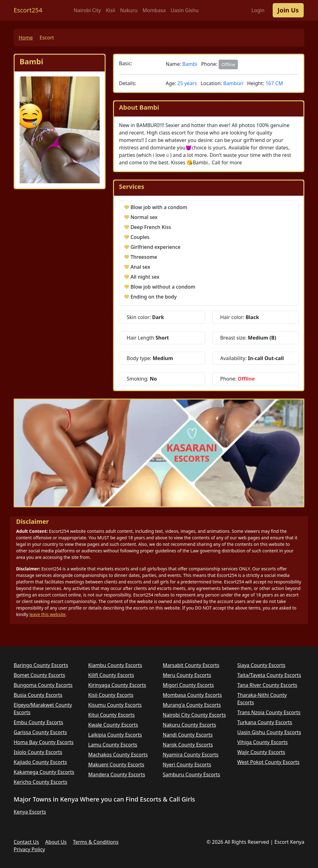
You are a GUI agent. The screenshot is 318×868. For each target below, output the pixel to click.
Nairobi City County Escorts (194, 715)
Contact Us (26, 842)
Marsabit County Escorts (191, 665)
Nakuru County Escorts (189, 725)
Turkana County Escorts (265, 722)
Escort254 (28, 10)
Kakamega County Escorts (44, 772)
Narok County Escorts (188, 745)
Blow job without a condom (163, 287)
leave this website (48, 614)
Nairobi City (87, 10)
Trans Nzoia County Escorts (269, 712)
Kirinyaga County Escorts (117, 685)
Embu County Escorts (38, 722)
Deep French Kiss (151, 227)
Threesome (144, 257)
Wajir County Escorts (261, 752)
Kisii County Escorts (111, 695)
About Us (56, 842)
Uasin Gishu (185, 10)
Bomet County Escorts (39, 675)
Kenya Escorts (30, 812)
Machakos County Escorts (118, 755)
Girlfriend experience (155, 247)
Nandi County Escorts (188, 735)
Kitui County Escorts (111, 715)
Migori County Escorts (188, 685)
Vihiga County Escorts (262, 742)
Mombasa (154, 10)
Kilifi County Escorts (111, 675)
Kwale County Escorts (113, 725)
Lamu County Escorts (113, 745)
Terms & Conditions (96, 842)
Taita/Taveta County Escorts (269, 675)
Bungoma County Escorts (43, 685)
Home (26, 38)
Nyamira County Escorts (191, 755)
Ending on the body (154, 297)
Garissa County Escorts (40, 732)
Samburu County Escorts (191, 774)
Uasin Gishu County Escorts (269, 732)
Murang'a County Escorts (192, 705)
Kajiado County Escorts (40, 762)
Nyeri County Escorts (187, 765)
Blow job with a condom (159, 207)
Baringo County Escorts (41, 665)
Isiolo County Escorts (38, 752)
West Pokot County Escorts (268, 762)
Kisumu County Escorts (115, 705)
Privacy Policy (29, 849)
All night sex (145, 277)
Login (258, 10)
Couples (140, 237)
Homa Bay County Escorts (44, 742)
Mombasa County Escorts (192, 695)
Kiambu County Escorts (115, 665)
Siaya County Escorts (261, 665)
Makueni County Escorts (116, 765)
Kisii (111, 10)
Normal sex (144, 217)
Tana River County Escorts (267, 685)
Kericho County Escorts (41, 782)
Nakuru (129, 10)
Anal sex (140, 267)
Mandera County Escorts (117, 774)
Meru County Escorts (187, 675)
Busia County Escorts (38, 695)
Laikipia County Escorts (115, 735)
